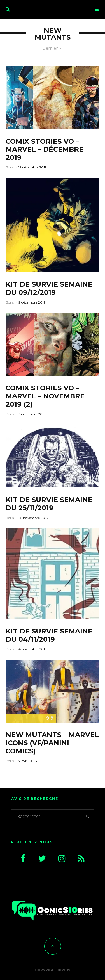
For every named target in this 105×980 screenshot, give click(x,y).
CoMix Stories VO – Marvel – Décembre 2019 (45, 150)
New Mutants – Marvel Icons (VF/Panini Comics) (52, 743)
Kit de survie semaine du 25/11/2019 (49, 504)
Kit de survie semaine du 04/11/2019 (49, 635)
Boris (10, 167)
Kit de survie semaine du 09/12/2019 (49, 289)
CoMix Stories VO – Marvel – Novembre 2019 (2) (45, 396)
